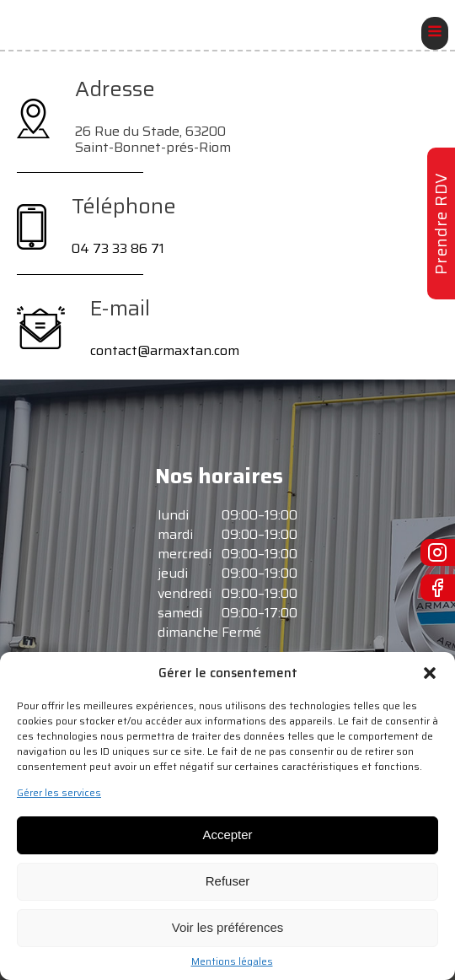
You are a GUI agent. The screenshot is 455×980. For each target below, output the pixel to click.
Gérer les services (59, 793)
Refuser (228, 881)
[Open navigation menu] (435, 33)
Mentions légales (232, 961)
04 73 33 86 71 (118, 248)
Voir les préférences (228, 927)
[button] (430, 673)
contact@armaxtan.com (165, 350)
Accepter (227, 835)
